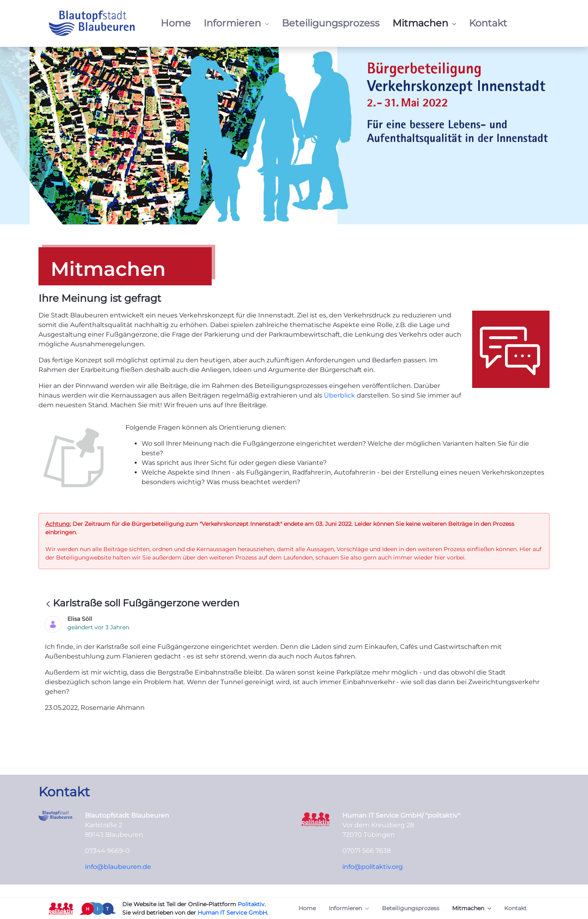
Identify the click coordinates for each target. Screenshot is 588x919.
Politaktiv (251, 904)
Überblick (340, 395)
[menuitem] (176, 23)
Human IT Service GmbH (232, 913)
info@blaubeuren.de (118, 867)
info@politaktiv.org (373, 867)
